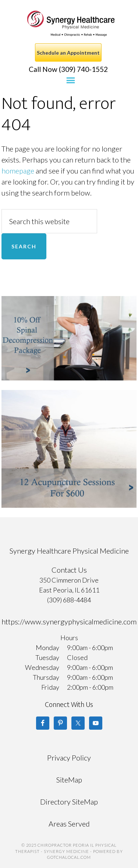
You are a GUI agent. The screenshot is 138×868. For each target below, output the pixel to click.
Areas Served (69, 824)
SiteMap (69, 780)
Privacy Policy (69, 758)
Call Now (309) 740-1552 (68, 69)
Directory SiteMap (69, 802)
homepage (18, 171)
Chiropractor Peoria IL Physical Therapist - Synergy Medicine (71, 23)
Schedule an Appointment (68, 53)
